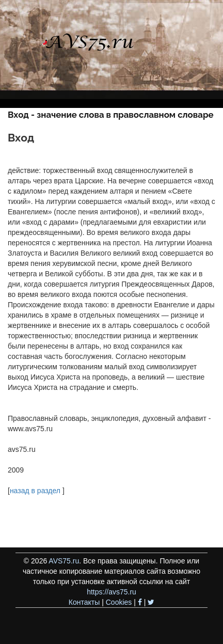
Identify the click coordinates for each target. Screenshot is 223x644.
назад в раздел (35, 491)
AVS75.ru (64, 561)
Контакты (84, 602)
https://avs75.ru (111, 592)
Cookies (119, 602)
